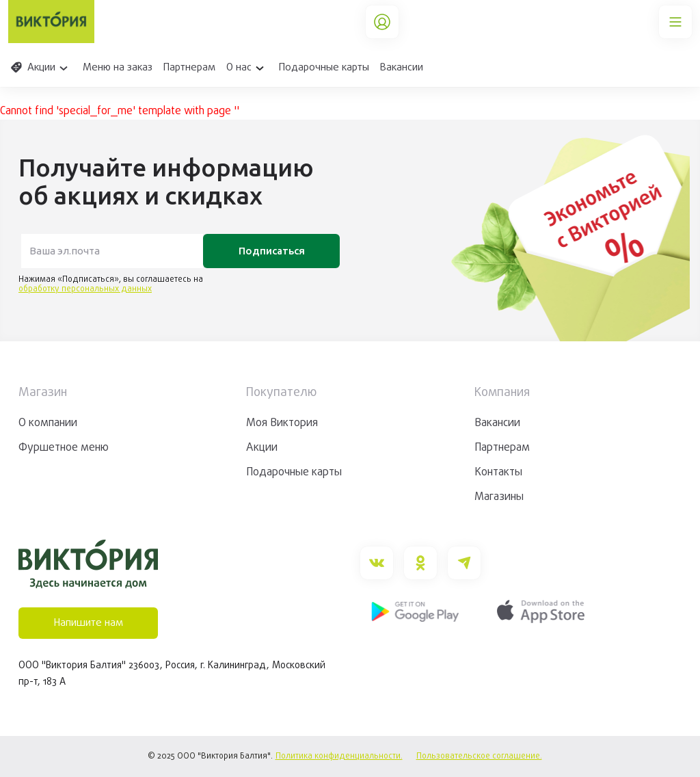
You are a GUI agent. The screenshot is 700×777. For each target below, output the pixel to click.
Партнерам (189, 68)
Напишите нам (89, 623)
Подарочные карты (324, 68)
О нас (247, 68)
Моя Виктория (282, 423)
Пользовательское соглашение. (479, 756)
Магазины (499, 497)
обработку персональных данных (85, 289)
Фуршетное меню (64, 448)
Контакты (498, 473)
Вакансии (402, 68)
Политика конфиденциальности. (339, 756)
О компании (48, 423)
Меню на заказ (118, 68)
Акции (40, 68)
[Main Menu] (675, 22)
